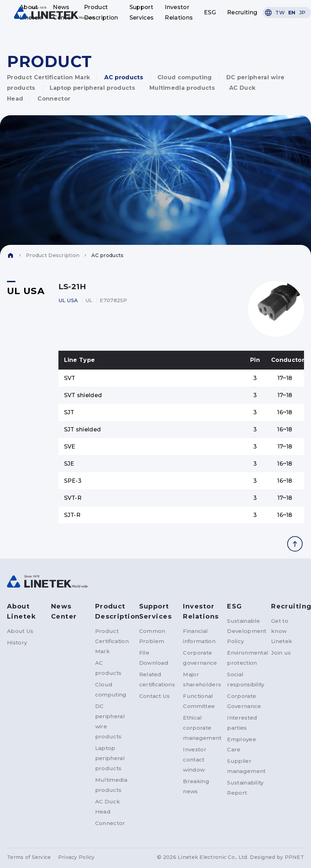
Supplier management (243, 766)
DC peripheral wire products (110, 721)
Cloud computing (185, 77)
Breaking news (196, 786)
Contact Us (155, 696)
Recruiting (242, 12)
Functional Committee (199, 701)
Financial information (199, 636)
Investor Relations (179, 12)
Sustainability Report (243, 788)
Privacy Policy (76, 857)
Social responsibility (243, 679)
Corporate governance (199, 658)
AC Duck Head (108, 807)
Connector (54, 99)
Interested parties (242, 723)
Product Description (101, 12)
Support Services (142, 12)
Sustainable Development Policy (243, 631)
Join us (281, 653)
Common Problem (152, 636)
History (17, 643)
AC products (124, 77)
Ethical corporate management (199, 728)
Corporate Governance (243, 701)
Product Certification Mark (48, 77)
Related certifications (156, 679)
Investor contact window (195, 760)
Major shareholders (199, 679)
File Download (154, 658)
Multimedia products (182, 88)
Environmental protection (243, 658)
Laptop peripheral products (92, 88)
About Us (20, 631)
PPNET (294, 857)
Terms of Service (29, 857)
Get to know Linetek (282, 631)
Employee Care (242, 744)
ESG (210, 12)
